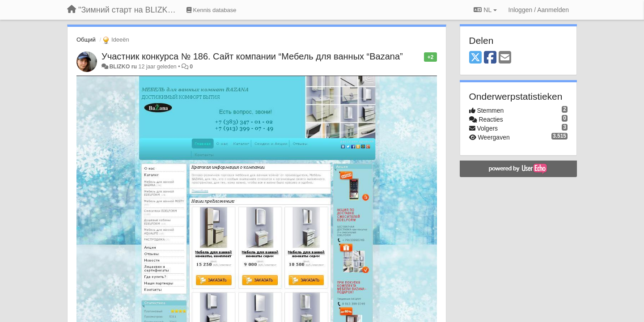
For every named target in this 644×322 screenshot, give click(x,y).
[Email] (505, 58)
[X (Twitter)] (475, 58)
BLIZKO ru (124, 67)
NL (485, 10)
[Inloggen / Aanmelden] (539, 10)
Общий (86, 40)
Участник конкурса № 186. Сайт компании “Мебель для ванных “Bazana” (252, 56)
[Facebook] (490, 58)
